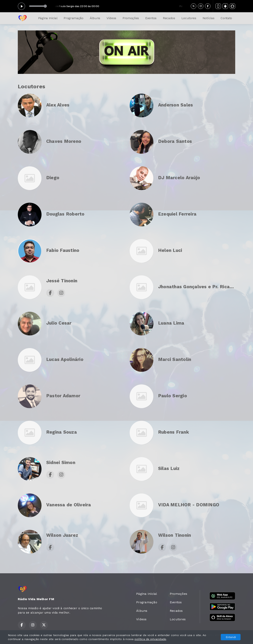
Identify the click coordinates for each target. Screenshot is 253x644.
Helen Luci (170, 250)
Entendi (231, 637)
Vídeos (111, 18)
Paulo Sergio (173, 396)
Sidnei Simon (61, 463)
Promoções (131, 18)
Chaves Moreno (64, 141)
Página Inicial (48, 18)
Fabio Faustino (63, 250)
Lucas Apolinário (65, 359)
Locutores (189, 18)
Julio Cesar (59, 323)
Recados (169, 18)
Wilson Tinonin (175, 535)
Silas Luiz (169, 468)
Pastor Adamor (63, 396)
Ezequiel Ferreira (177, 214)
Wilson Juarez (62, 535)
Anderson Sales (176, 105)
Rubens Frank (174, 432)
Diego (53, 178)
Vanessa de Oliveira (69, 505)
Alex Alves (58, 105)
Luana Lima (171, 323)
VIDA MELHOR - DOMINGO (189, 505)
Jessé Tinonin (62, 281)
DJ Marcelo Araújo (179, 178)
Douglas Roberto (65, 214)
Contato (226, 18)
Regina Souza (62, 432)
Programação (73, 18)
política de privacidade (150, 639)
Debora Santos (175, 141)
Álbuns (95, 18)
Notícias (208, 18)
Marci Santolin (175, 359)
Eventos (151, 18)
